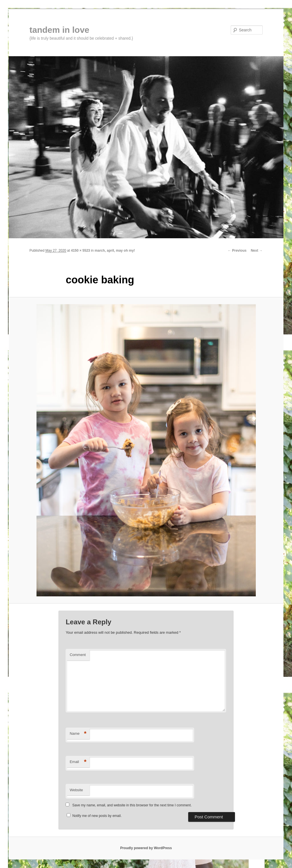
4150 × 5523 (81, 251)
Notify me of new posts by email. (97, 816)
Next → (256, 251)
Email (78, 762)
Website (76, 790)
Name (78, 734)
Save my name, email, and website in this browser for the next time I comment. (132, 805)
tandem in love (59, 30)
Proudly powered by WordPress (146, 848)
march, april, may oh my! (115, 251)
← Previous (237, 251)
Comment (78, 655)
